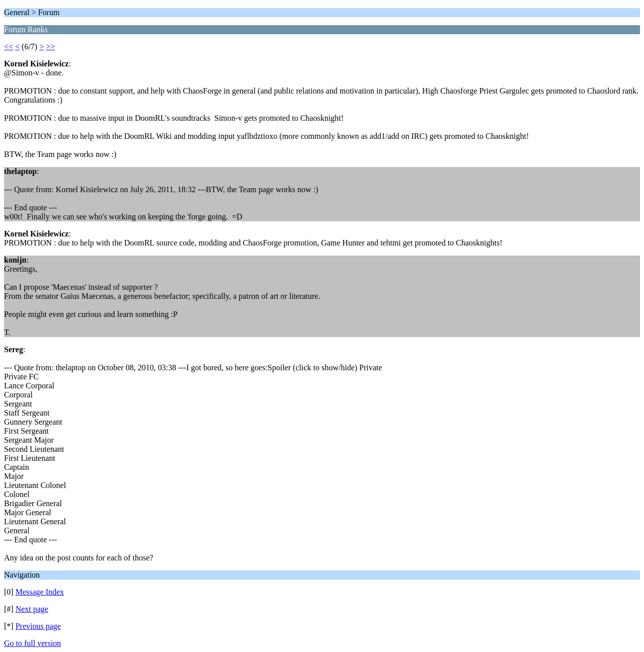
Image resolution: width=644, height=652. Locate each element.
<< (9, 47)
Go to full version (32, 643)
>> (50, 47)
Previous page (38, 626)
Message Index (40, 592)
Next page (32, 609)
